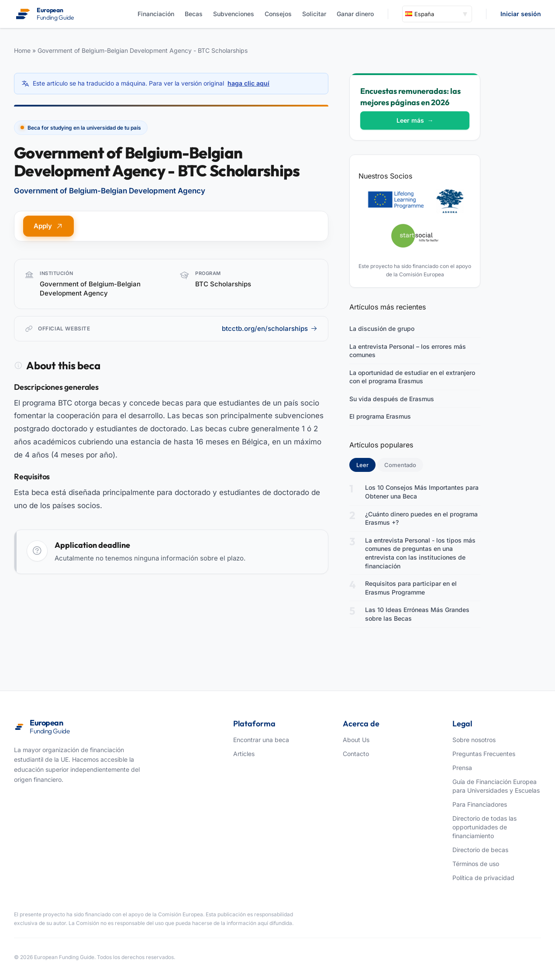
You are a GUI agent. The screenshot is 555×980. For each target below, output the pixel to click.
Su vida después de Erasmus (392, 399)
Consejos (278, 14)
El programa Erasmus (380, 416)
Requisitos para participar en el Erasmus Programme (411, 588)
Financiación (156, 14)
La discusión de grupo (382, 328)
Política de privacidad (483, 878)
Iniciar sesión (521, 14)
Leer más (415, 120)
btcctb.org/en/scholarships (270, 328)
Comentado (400, 465)
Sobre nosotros (474, 740)
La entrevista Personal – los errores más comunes (408, 351)
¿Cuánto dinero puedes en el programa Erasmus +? (421, 518)
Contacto (356, 754)
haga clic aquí (248, 83)
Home (22, 50)
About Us (356, 740)
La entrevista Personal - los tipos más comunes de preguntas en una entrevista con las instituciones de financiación (420, 553)
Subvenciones (234, 14)
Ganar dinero (355, 14)
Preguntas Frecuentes (484, 754)
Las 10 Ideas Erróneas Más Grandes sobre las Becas (417, 614)
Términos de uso (476, 864)
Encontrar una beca (261, 740)
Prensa (462, 768)
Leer (366, 464)
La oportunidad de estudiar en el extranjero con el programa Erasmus (412, 377)
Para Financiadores (480, 804)
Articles (244, 754)
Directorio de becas (480, 850)
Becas (194, 14)
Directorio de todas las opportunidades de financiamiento (484, 827)
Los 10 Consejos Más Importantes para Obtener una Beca (422, 492)
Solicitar (314, 14)
